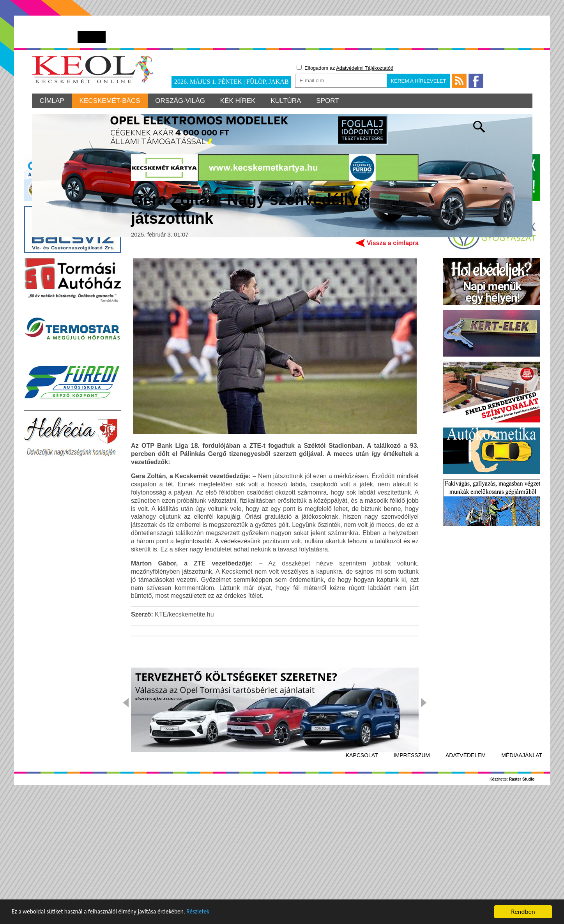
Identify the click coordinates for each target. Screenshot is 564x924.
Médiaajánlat (522, 878)
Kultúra (288, 101)
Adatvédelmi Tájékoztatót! (365, 68)
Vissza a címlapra (393, 366)
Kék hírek (240, 101)
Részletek (216, 913)
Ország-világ (181, 101)
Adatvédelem (466, 878)
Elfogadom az (345, 68)
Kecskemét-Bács (110, 101)
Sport (330, 101)
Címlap (52, 101)
